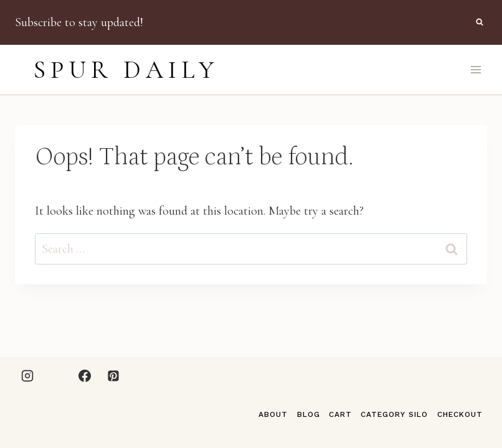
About (273, 414)
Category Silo (394, 414)
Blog (309, 414)
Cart (340, 414)
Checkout (460, 414)
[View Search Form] (480, 22)
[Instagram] (27, 376)
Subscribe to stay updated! (79, 22)
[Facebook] (85, 376)
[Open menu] (476, 69)
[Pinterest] (113, 376)
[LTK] (56, 376)
